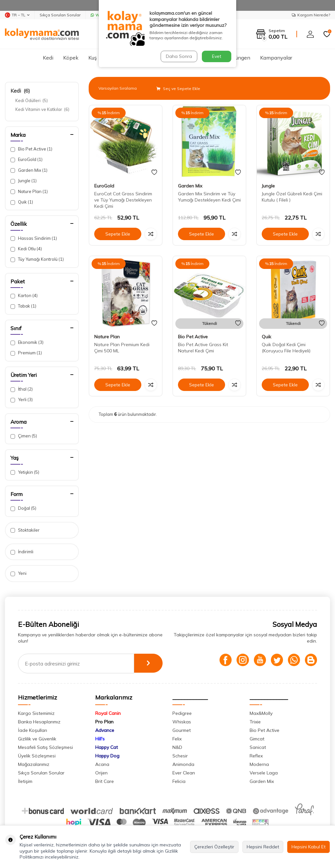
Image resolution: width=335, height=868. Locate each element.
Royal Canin (108, 713)
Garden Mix (29, 170)
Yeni (18, 573)
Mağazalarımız (34, 764)
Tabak (23, 306)
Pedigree (182, 713)
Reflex (256, 756)
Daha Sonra (179, 56)
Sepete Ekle (118, 234)
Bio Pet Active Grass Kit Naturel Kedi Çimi (203, 348)
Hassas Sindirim (34, 238)
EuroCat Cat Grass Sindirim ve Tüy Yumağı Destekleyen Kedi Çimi (123, 200)
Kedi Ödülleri (32, 100)
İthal (22, 389)
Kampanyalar (276, 58)
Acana (102, 764)
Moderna (259, 764)
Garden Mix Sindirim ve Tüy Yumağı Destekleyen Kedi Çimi (209, 197)
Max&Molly (261, 713)
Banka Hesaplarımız (39, 722)
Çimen (24, 436)
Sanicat (258, 747)
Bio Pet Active (31, 149)
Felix (177, 739)
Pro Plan (104, 722)
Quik (22, 202)
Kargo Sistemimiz (36, 713)
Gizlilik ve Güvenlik (37, 739)
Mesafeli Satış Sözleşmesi (45, 747)
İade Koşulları (33, 730)
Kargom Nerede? (311, 15)
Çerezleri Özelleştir (214, 847)
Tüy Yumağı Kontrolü (37, 259)
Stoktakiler (25, 530)
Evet (217, 56)
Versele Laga (264, 773)
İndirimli (22, 552)
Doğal (23, 508)
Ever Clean (184, 773)
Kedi (48, 58)
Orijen (101, 773)
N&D (177, 747)
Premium (26, 353)
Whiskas (182, 722)
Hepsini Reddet (263, 847)
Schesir (180, 756)
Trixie (255, 722)
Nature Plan (29, 192)
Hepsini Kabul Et (309, 847)
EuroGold (26, 159)
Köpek (71, 58)
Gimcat (257, 739)
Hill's (100, 739)
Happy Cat (106, 747)
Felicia (179, 781)
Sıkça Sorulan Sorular (60, 15)
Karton (24, 296)
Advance (105, 730)
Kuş (93, 58)
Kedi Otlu (26, 249)
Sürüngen (239, 58)
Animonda (183, 764)
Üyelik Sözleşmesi (37, 756)
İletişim (25, 781)
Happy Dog (107, 756)
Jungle (24, 181)
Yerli (22, 400)
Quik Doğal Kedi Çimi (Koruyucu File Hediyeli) (286, 348)
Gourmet (182, 730)
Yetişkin (25, 472)
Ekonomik (27, 342)
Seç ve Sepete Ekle (178, 89)
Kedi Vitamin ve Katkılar (42, 109)
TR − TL (17, 15)
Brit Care (105, 781)
